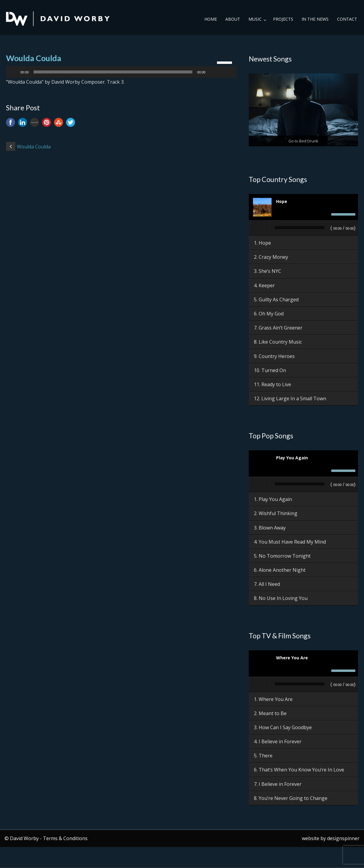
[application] (121, 72)
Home (211, 19)
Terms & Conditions (65, 838)
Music (255, 19)
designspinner (343, 838)
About (233, 19)
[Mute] (212, 72)
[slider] (113, 72)
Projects (283, 19)
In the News (315, 19)
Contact (347, 19)
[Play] (14, 72)
